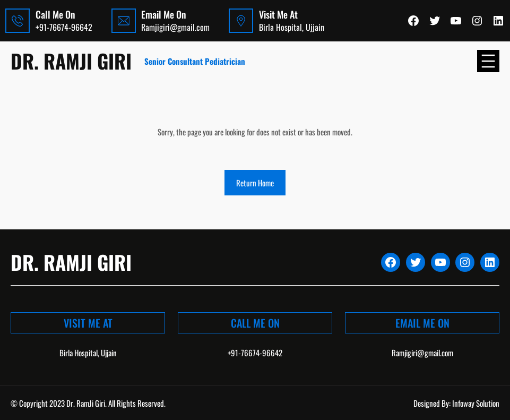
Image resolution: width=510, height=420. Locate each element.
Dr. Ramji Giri (71, 61)
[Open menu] (488, 61)
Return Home (255, 183)
